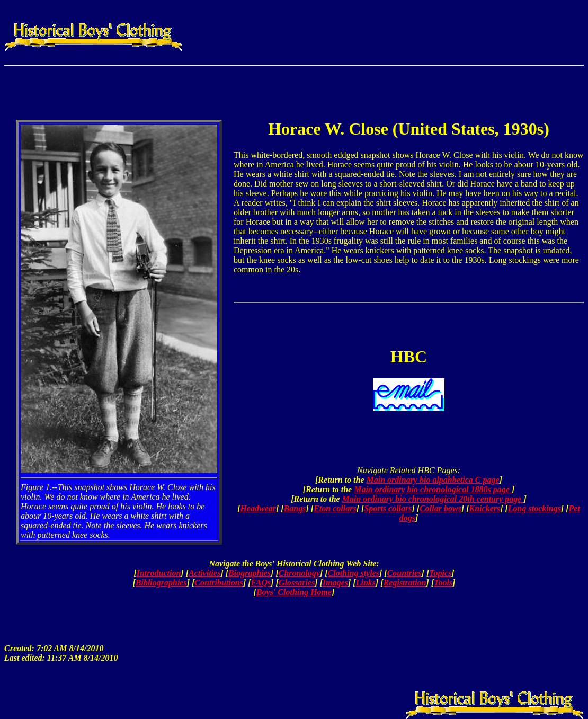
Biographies (250, 573)
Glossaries (297, 583)
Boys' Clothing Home (294, 592)
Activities (204, 573)
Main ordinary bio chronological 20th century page (433, 499)
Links (366, 583)
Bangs (295, 508)
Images (335, 583)
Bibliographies (161, 583)
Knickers (485, 508)
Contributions (219, 583)
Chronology (299, 573)
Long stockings (534, 508)
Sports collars (388, 508)
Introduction (159, 573)
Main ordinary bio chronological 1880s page (433, 489)
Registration (405, 583)
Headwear (258, 508)
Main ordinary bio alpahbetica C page (433, 480)
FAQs (261, 583)
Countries (404, 573)
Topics (440, 573)
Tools (443, 583)
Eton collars (335, 508)
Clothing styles (354, 573)
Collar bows (440, 508)
